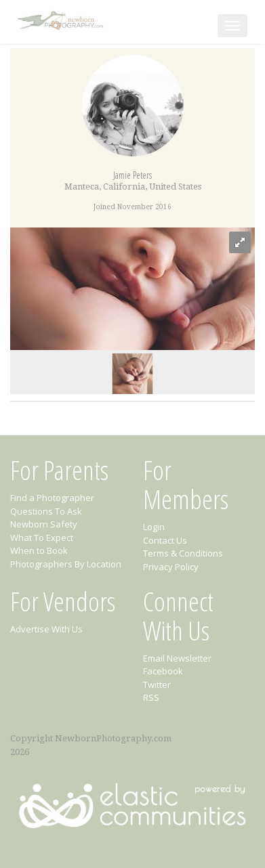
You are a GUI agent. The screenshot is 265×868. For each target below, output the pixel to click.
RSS (151, 697)
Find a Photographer (52, 498)
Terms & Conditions (183, 553)
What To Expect (42, 538)
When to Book (39, 550)
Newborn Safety (44, 524)
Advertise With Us (46, 629)
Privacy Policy (171, 567)
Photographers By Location (66, 564)
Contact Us (165, 540)
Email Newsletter (177, 658)
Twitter (157, 685)
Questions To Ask (46, 511)
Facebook (163, 671)
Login (154, 527)
